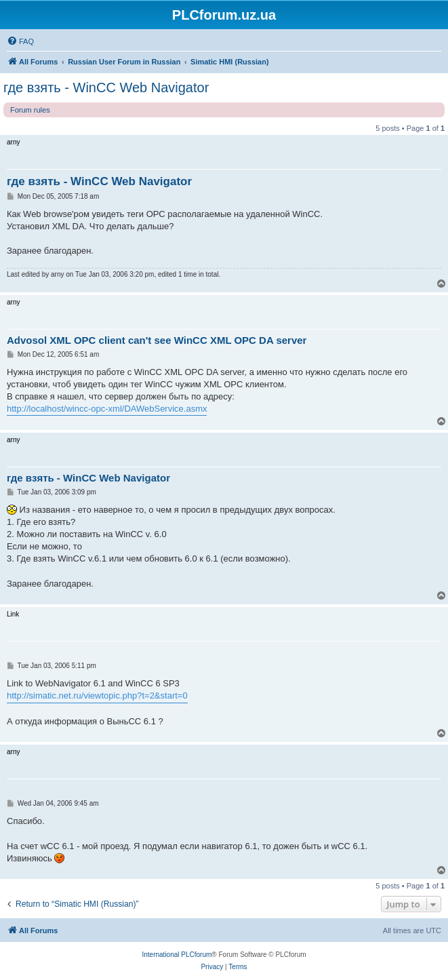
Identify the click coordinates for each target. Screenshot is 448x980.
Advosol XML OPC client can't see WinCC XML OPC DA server (157, 340)
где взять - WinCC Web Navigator (106, 87)
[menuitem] (20, 41)
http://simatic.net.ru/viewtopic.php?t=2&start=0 (97, 695)
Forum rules (30, 110)
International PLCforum (177, 955)
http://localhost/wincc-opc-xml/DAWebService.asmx (107, 409)
